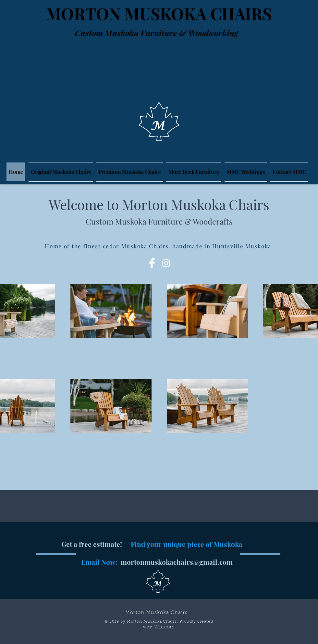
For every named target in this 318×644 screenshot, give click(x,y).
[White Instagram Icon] (166, 263)
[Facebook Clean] (152, 263)
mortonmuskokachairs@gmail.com (177, 562)
